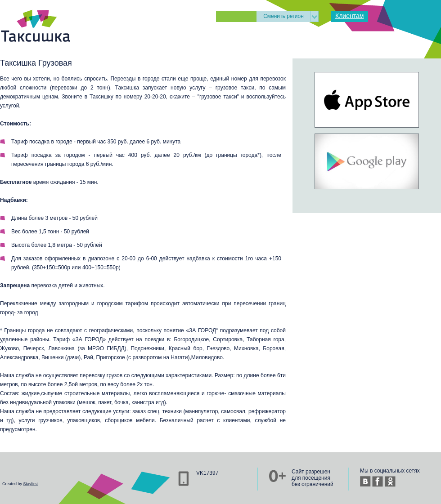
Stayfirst (31, 484)
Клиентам (349, 16)
